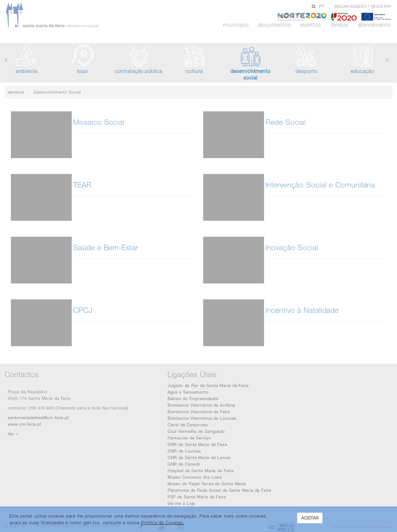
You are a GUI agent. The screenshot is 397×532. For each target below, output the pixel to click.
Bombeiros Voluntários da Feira (199, 412)
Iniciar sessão (351, 6)
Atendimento (374, 25)
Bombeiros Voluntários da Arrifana (202, 405)
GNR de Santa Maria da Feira (197, 444)
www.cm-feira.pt (25, 424)
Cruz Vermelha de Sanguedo (196, 431)
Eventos (311, 25)
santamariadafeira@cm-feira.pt (38, 418)
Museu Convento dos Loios (195, 477)
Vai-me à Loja (181, 503)
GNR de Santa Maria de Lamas (199, 457)
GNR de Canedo (184, 464)
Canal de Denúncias (188, 425)
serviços (16, 92)
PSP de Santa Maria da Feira (197, 497)
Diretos (340, 25)
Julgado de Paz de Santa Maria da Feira (208, 385)
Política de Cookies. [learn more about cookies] (163, 522)
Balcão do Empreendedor (193, 399)
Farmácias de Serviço (189, 438)
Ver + (13, 434)
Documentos (274, 25)
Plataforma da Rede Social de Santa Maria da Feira (219, 490)
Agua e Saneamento (188, 392)
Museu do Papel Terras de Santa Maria (207, 484)
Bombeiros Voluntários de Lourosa (202, 418)
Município (236, 25)
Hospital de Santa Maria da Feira (201, 471)
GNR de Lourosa (184, 451)
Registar (381, 6)
